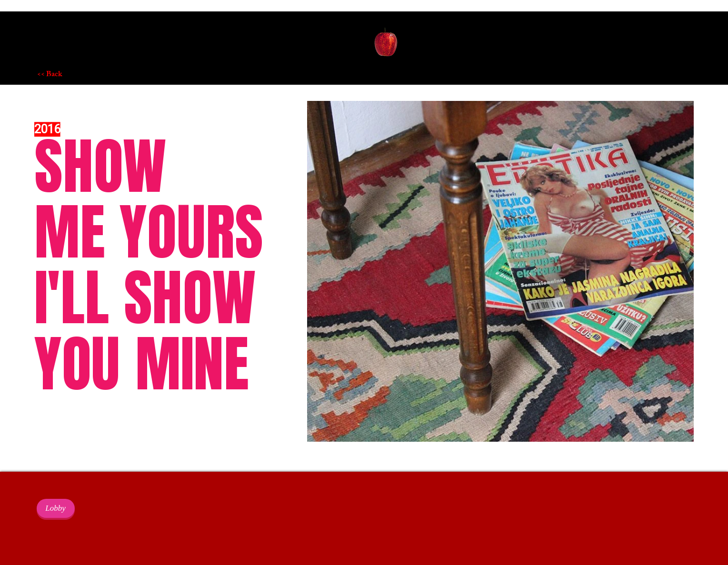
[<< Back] (71, 75)
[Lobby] (56, 508)
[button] (386, 43)
